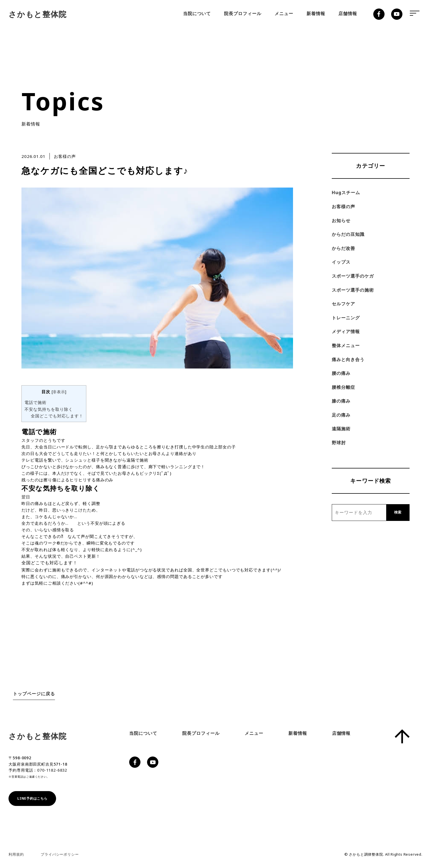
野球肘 (339, 443)
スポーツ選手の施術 (353, 290)
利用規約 (16, 854)
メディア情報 (346, 331)
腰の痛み (341, 373)
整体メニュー (346, 345)
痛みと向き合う (348, 359)
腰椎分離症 (343, 387)
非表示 (59, 392)
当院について (197, 13)
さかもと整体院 (38, 14)
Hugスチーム (346, 192)
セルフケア (343, 304)
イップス (341, 262)
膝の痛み (341, 401)
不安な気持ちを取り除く (49, 409)
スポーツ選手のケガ (353, 276)
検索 (398, 512)
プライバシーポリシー (60, 854)
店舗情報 (348, 13)
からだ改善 (343, 248)
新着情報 (316, 13)
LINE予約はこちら (32, 798)
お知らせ (341, 221)
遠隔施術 (341, 429)
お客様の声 (343, 206)
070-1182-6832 (52, 770)
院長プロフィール (243, 13)
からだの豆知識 (348, 234)
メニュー (284, 13)
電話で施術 (35, 402)
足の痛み (341, 415)
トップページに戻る (34, 694)
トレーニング (346, 318)
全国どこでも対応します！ (57, 416)
